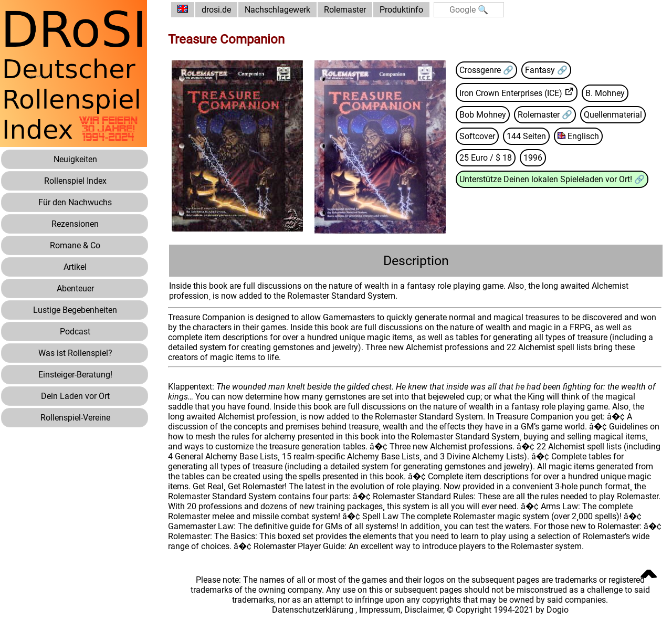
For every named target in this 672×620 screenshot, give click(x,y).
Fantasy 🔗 (546, 70)
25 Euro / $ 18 (486, 158)
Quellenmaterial (613, 115)
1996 (533, 158)
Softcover (477, 136)
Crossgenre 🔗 (486, 70)
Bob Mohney (483, 115)
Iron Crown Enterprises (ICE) (511, 93)
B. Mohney (605, 93)
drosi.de (216, 10)
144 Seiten (526, 136)
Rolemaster (345, 10)
